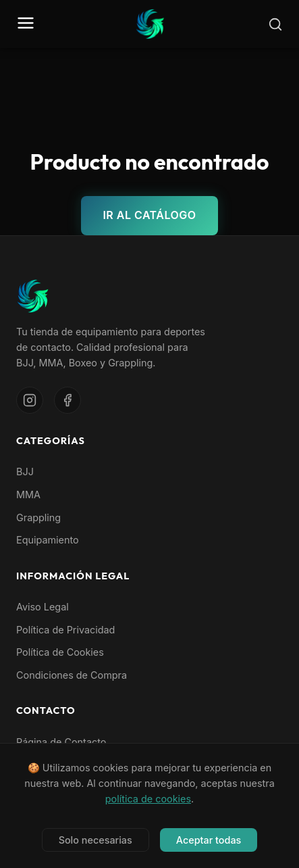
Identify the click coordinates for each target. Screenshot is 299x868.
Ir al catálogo (149, 215)
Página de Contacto (61, 742)
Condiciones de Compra (72, 675)
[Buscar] (275, 24)
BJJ (25, 472)
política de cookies (148, 799)
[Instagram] (30, 400)
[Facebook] (67, 400)
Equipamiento (48, 540)
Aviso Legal (43, 607)
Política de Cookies (60, 652)
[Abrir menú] (26, 24)
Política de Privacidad (65, 630)
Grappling (38, 517)
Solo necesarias (96, 841)
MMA (28, 495)
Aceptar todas (209, 841)
